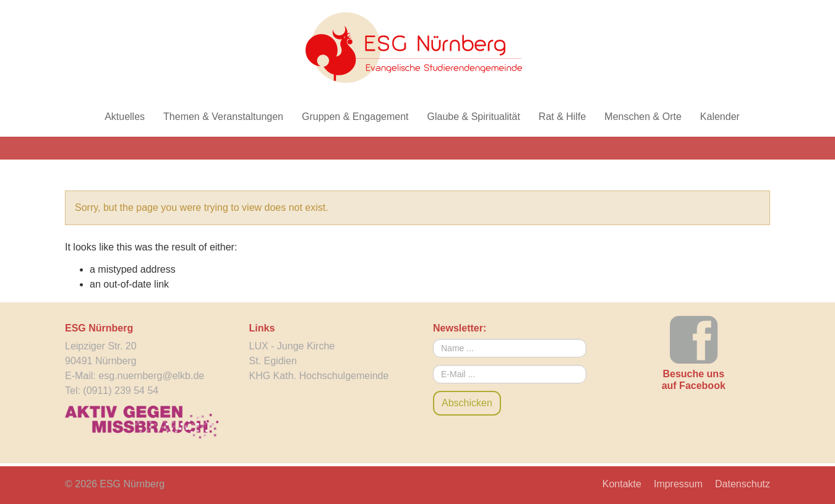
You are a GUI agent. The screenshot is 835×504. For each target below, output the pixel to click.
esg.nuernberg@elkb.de (151, 376)
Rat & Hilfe (562, 117)
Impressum (678, 484)
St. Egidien (273, 361)
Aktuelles (125, 117)
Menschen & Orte (643, 117)
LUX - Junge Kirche (292, 346)
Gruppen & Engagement (355, 117)
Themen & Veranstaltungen (223, 117)
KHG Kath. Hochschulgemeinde (319, 376)
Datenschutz (743, 484)
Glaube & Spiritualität (474, 117)
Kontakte (622, 484)
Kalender (720, 117)
